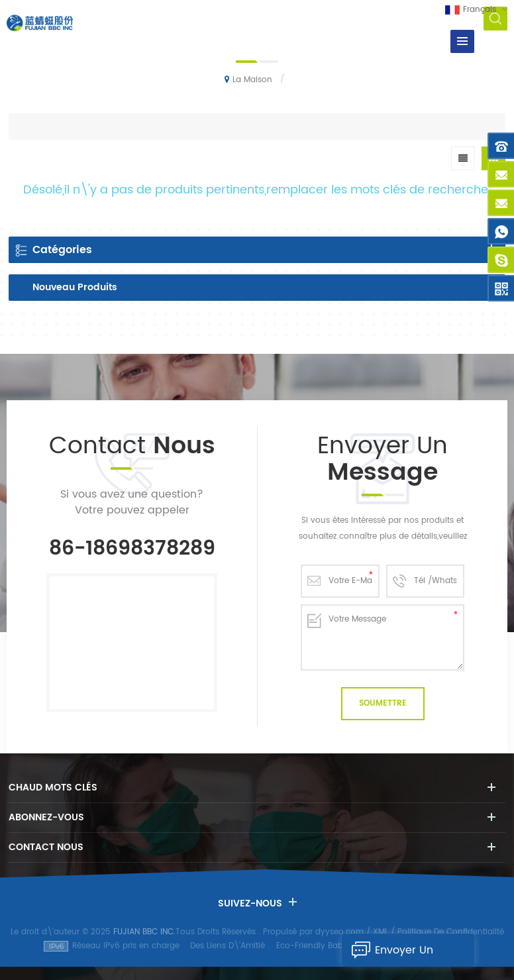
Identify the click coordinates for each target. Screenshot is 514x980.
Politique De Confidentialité (451, 932)
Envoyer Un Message (387, 950)
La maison (248, 80)
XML (381, 932)
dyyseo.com (339, 932)
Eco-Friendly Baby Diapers (328, 946)
